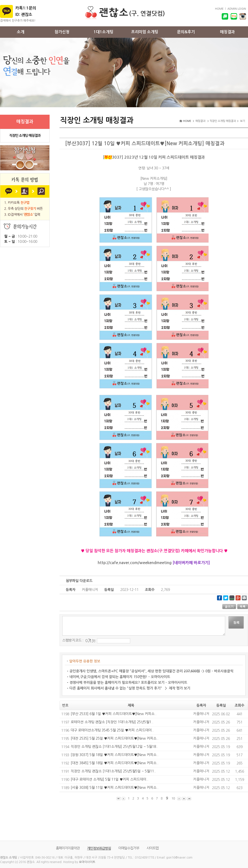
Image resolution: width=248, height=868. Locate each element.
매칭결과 (227, 32)
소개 (21, 32)
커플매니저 (201, 714)
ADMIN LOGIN (237, 9)
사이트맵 (153, 848)
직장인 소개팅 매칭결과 (25, 136)
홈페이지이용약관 (68, 848)
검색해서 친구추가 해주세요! (18, 21)
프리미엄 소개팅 (145, 32)
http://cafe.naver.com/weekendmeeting (135, 563)
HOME (219, 9)
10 (173, 798)
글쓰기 (229, 606)
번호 (65, 705)
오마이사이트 (87, 862)
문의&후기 (186, 32)
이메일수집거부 (129, 848)
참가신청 (62, 32)
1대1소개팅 (103, 32)
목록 (243, 606)
